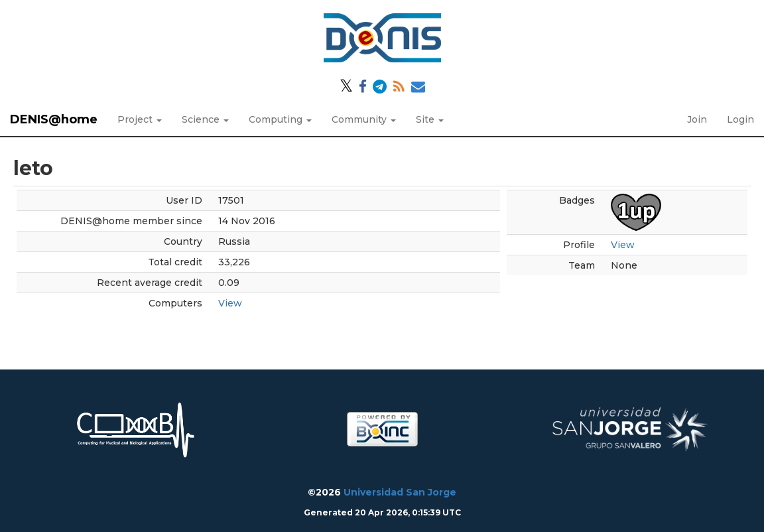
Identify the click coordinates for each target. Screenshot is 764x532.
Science (205, 119)
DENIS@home (54, 119)
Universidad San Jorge (400, 492)
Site (430, 119)
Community (364, 119)
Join (697, 119)
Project (140, 119)
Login (740, 119)
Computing (280, 119)
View (230, 303)
